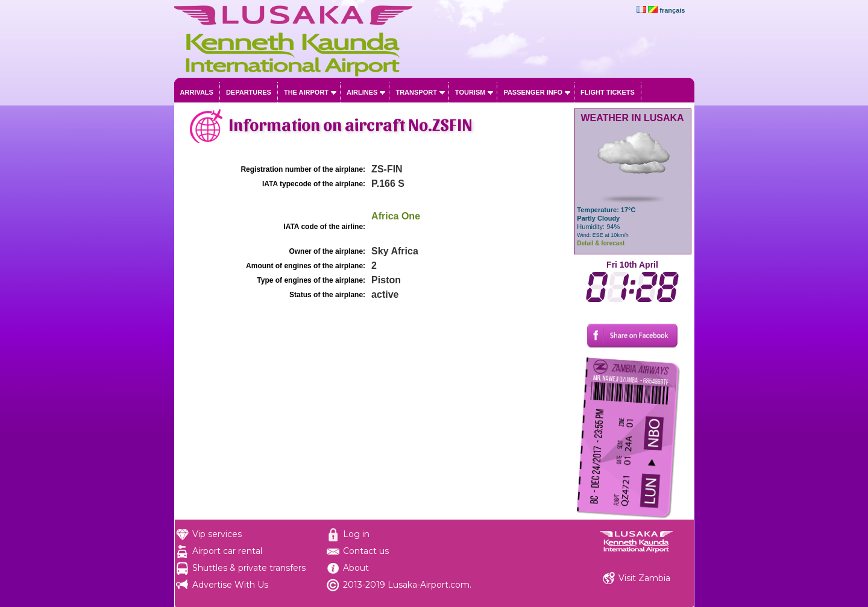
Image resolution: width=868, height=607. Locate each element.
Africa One (396, 216)
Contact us (366, 551)
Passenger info (533, 92)
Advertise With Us (230, 585)
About (356, 568)
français (672, 10)
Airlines (362, 92)
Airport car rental (227, 551)
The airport (306, 92)
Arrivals (197, 92)
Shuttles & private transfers (249, 568)
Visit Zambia (644, 578)
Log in (356, 534)
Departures (249, 92)
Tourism (470, 92)
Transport (416, 92)
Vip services (217, 534)
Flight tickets (608, 92)
